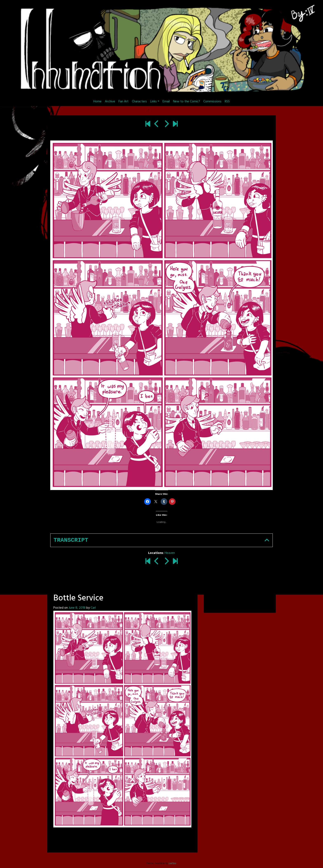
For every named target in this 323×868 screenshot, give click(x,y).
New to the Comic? (187, 102)
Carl (93, 608)
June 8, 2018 (77, 608)
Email (166, 102)
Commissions (212, 102)
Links (153, 102)
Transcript (71, 540)
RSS (227, 102)
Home (97, 102)
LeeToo (173, 863)
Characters (139, 102)
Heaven (170, 553)
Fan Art (123, 102)
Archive (110, 102)
